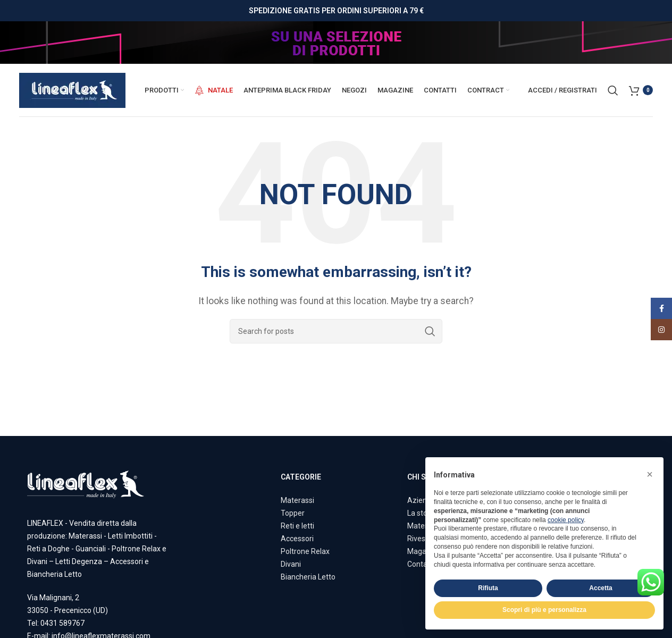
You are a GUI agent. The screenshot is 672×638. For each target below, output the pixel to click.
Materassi (297, 500)
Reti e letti (297, 526)
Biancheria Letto (308, 577)
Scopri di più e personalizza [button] (544, 610)
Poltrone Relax (305, 551)
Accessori (297, 539)
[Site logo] (72, 90)
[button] (650, 474)
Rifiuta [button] (488, 588)
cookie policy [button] (566, 520)
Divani (291, 564)
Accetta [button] (600, 588)
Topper (293, 513)
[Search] (613, 90)
